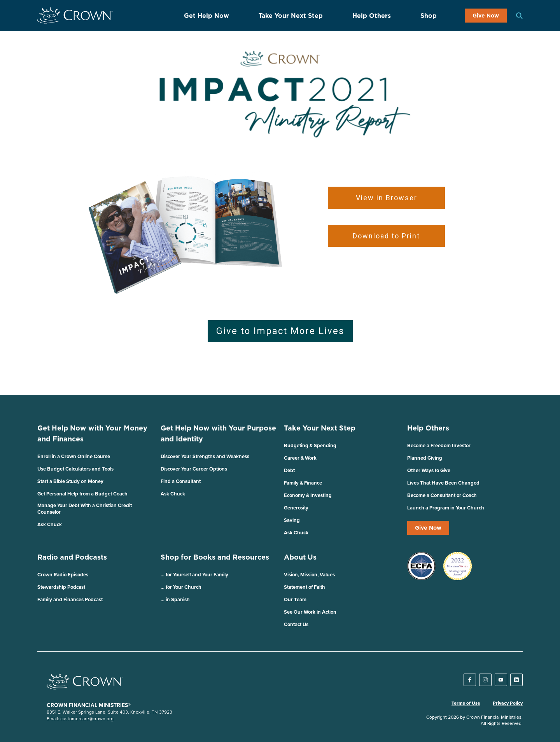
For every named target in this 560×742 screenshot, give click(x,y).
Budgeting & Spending (310, 445)
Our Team (295, 599)
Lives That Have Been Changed (443, 483)
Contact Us (296, 624)
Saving (292, 520)
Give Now (486, 16)
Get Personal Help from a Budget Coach (82, 494)
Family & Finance (303, 483)
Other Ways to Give (429, 470)
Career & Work (300, 458)
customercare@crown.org (87, 718)
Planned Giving (425, 458)
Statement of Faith (304, 587)
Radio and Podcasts (72, 557)
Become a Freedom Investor (439, 445)
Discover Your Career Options (194, 469)
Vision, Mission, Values (309, 575)
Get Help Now (206, 16)
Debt (289, 470)
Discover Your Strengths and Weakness (205, 456)
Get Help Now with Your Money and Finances (92, 433)
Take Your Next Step (291, 16)
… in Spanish (175, 599)
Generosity (296, 508)
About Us (300, 557)
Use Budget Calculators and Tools (75, 469)
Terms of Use (466, 703)
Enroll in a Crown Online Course (74, 456)
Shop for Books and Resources (215, 557)
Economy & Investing (308, 495)
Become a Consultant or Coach (442, 495)
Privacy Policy (508, 703)
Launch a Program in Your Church (446, 508)
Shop (429, 16)
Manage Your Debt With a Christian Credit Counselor (85, 509)
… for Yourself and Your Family (194, 575)
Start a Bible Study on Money (70, 481)
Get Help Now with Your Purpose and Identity (218, 433)
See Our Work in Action (310, 612)
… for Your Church (181, 587)
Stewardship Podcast (61, 587)
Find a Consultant (181, 481)
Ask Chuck (50, 524)
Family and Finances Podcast (70, 599)
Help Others (372, 16)
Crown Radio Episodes (63, 575)
